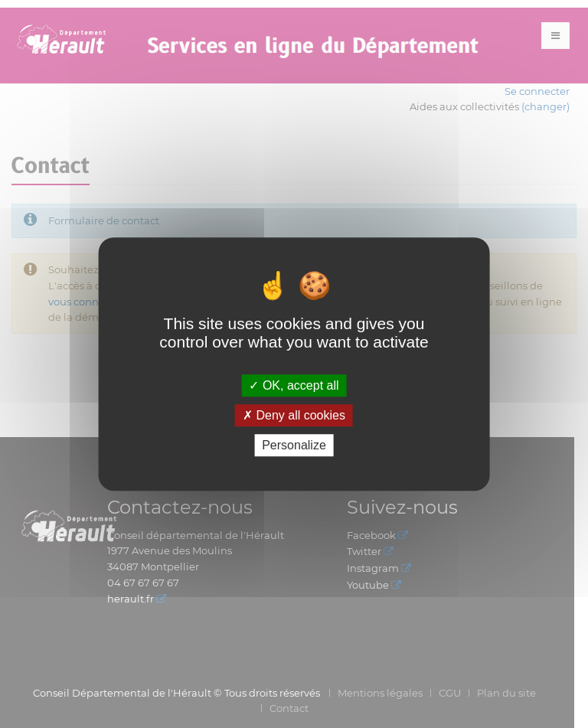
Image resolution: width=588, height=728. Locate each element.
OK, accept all (294, 385)
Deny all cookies (294, 415)
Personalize (294, 445)
